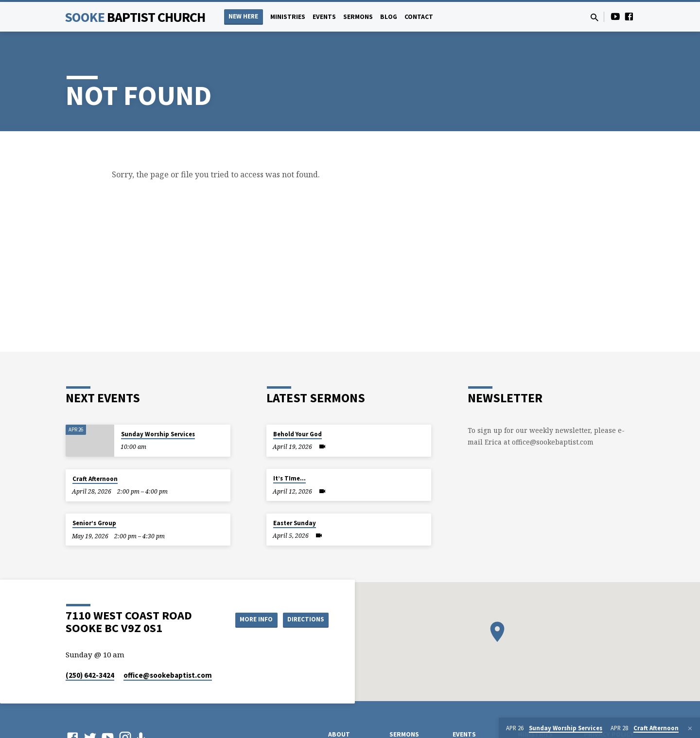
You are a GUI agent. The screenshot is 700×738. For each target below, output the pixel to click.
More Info (250, 619)
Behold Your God (297, 434)
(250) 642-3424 (90, 675)
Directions (304, 619)
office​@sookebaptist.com (168, 675)
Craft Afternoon (95, 479)
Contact (419, 17)
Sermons (358, 17)
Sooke (135, 17)
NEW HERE (243, 16)
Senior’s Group (94, 523)
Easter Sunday (295, 523)
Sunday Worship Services (158, 434)
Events (324, 17)
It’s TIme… (289, 478)
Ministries (288, 17)
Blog (389, 17)
